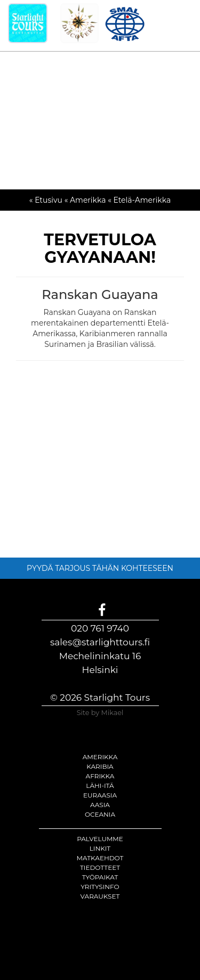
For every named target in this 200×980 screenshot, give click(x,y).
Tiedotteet (100, 867)
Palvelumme (100, 839)
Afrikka (100, 776)
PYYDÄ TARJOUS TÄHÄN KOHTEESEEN (100, 568)
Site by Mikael (100, 713)
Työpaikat (100, 877)
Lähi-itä (100, 786)
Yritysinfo (100, 887)
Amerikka (100, 757)
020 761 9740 (100, 628)
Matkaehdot (100, 858)
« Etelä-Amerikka (139, 200)
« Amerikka (85, 200)
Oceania (100, 814)
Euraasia (100, 795)
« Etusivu (46, 200)
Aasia (100, 805)
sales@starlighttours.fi (100, 642)
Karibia (100, 766)
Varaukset (100, 896)
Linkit (100, 848)
